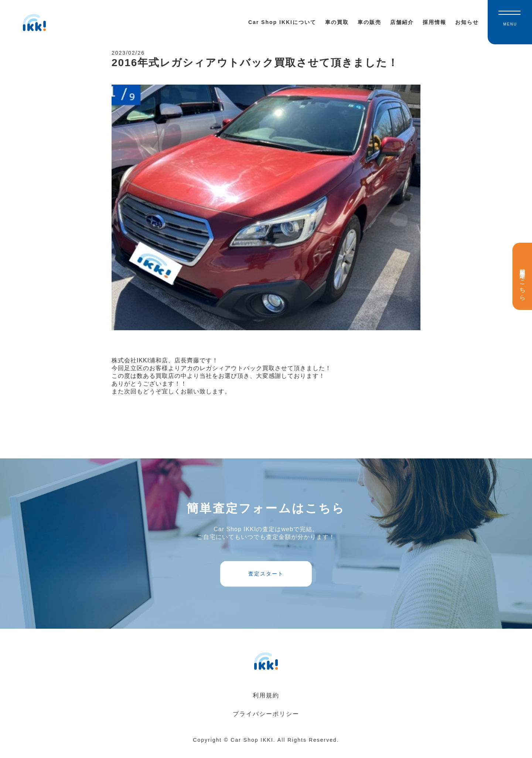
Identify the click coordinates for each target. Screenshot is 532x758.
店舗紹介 (402, 22)
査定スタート (266, 580)
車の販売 (369, 22)
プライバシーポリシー (266, 723)
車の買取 (337, 22)
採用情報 (434, 22)
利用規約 (266, 705)
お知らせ (467, 22)
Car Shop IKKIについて (282, 22)
